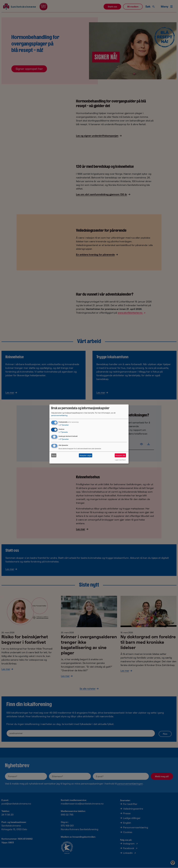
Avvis (54, 455)
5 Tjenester (64, 439)
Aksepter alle (120, 455)
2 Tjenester (64, 425)
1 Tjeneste (63, 432)
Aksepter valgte (86, 455)
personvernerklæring (59, 415)
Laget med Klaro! (120, 460)
